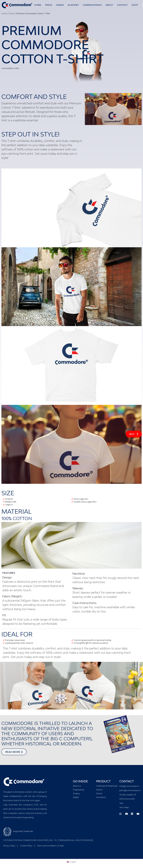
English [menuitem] (73, 862)
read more (16, 752)
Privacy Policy (9, 846)
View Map (124, 807)
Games (99, 790)
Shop (12, 13)
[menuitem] (71, 862)
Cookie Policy (26, 846)
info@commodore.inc (129, 786)
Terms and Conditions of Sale (50, 846)
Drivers (99, 793)
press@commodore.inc (130, 790)
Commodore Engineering (22, 817)
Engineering (78, 790)
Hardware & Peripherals (106, 786)
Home (4, 13)
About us (77, 786)
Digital (76, 797)
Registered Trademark (18, 831)
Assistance (101, 797)
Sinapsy (76, 793)
